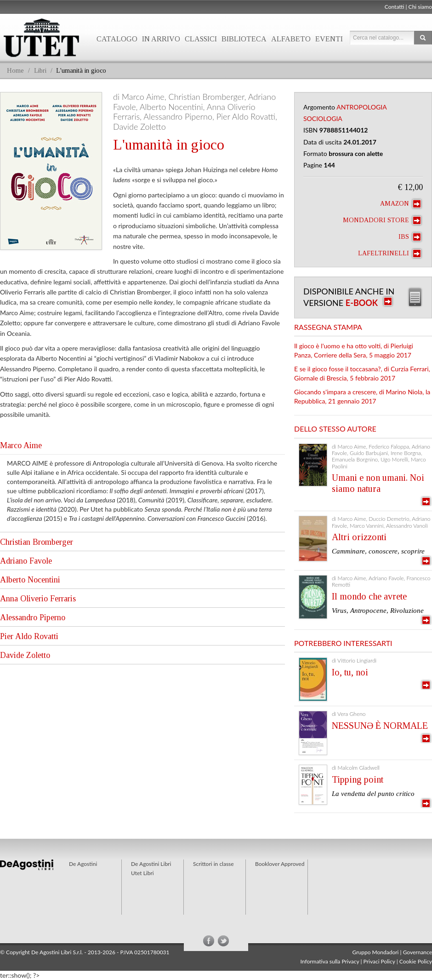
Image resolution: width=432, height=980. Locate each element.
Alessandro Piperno (33, 617)
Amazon (401, 204)
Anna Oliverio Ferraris (38, 599)
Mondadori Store (382, 220)
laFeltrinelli (389, 254)
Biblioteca (244, 39)
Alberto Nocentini (30, 580)
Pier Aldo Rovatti (29, 636)
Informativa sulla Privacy (330, 961)
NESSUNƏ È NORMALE (380, 726)
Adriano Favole (26, 561)
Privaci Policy (379, 961)
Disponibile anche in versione (349, 297)
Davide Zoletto (25, 655)
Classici (201, 39)
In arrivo (161, 39)
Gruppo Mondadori (376, 952)
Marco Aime (21, 445)
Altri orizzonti (359, 537)
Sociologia (323, 118)
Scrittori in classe (213, 864)
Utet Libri (142, 873)
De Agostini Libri (151, 864)
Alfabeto (291, 39)
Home (15, 71)
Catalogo (117, 39)
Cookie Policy (416, 961)
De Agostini (83, 864)
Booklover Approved (280, 864)
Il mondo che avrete (369, 596)
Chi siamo (420, 7)
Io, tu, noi (350, 672)
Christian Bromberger (37, 542)
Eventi (329, 39)
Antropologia (361, 107)
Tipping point (358, 779)
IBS (410, 237)
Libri (40, 71)
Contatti (395, 7)
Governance (418, 952)
